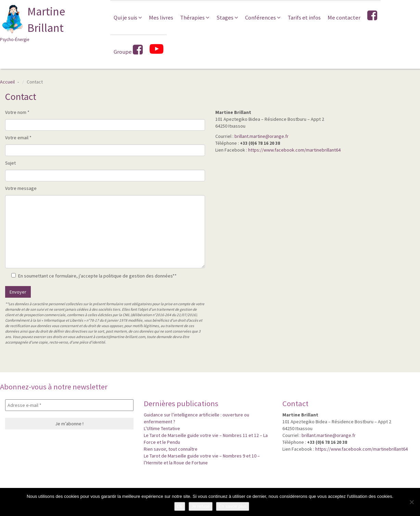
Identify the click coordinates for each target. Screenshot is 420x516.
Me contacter (344, 17)
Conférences (263, 17)
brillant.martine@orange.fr (262, 136)
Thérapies (195, 17)
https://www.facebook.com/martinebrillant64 (294, 150)
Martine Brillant (50, 23)
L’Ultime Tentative (162, 428)
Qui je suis (128, 17)
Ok (180, 506)
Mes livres (161, 17)
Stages (227, 17)
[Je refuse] (411, 502)
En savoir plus (233, 506)
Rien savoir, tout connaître (171, 449)
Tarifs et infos (304, 17)
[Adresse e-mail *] (69, 405)
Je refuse (200, 506)
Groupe (128, 50)
